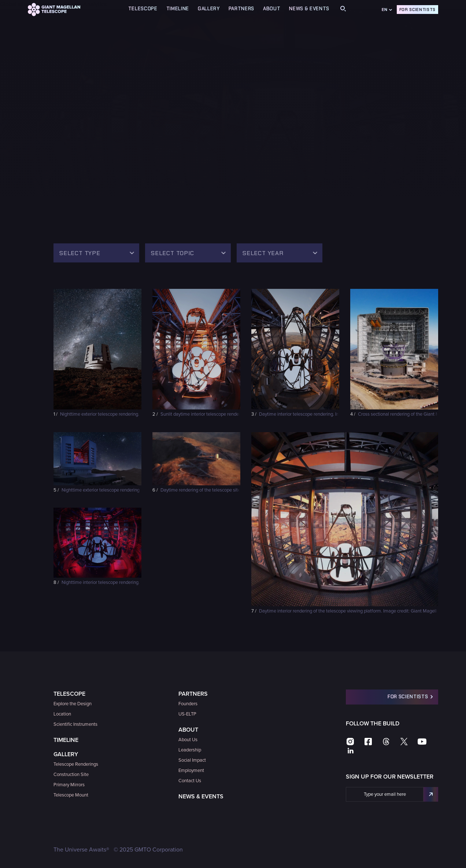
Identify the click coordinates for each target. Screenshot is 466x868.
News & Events (309, 9)
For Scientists (417, 10)
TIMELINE (178, 9)
